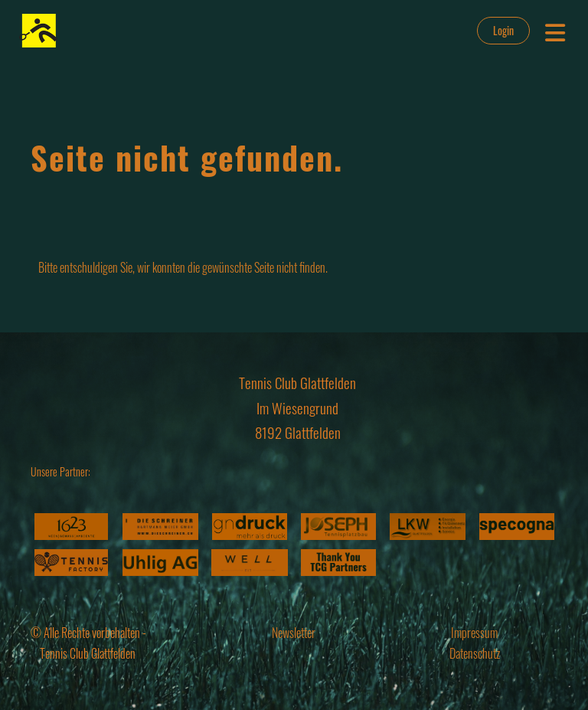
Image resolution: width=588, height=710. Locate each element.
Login (503, 30)
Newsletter (294, 633)
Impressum (474, 633)
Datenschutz (475, 653)
